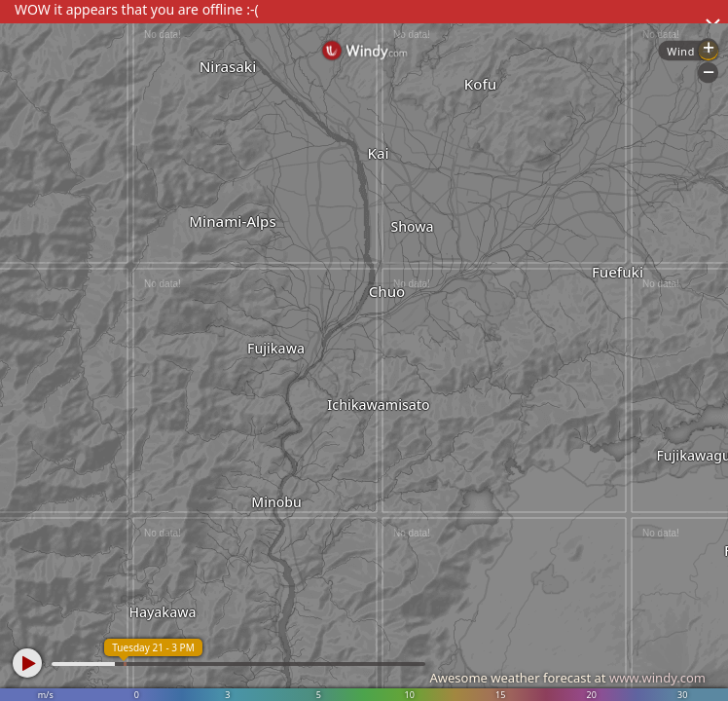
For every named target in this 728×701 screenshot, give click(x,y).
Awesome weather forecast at (567, 678)
